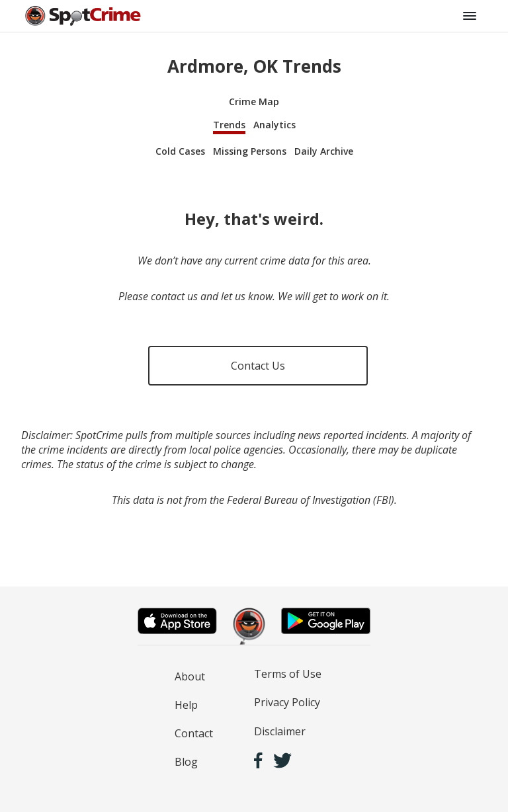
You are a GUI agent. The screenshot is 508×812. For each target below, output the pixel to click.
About (190, 676)
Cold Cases (180, 151)
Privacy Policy (287, 702)
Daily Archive (324, 151)
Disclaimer (280, 731)
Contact (194, 733)
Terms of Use (288, 674)
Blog (186, 762)
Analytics (275, 125)
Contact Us (258, 366)
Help (186, 705)
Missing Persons (250, 151)
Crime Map (254, 101)
